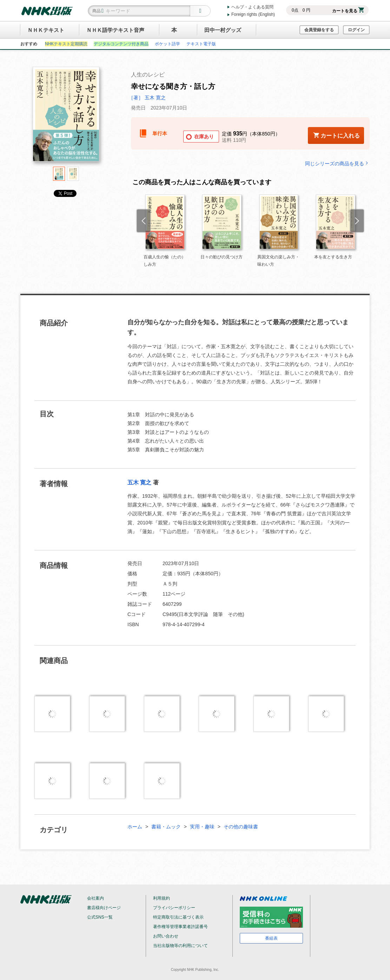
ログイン (356, 30)
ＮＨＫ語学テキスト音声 (115, 30)
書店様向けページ (104, 908)
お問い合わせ (166, 936)
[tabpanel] (66, 117)
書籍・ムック (166, 827)
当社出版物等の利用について (180, 946)
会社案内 (95, 898)
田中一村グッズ (223, 30)
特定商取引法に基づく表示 (178, 917)
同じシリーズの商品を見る (337, 163)
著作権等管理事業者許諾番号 (180, 927)
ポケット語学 (167, 44)
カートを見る (348, 11)
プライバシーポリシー (174, 908)
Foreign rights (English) (253, 14)
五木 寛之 (139, 482)
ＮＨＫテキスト (46, 30)
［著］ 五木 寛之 (147, 98)
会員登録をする (319, 30)
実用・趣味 (202, 827)
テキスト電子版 (201, 44)
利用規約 (161, 898)
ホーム (135, 827)
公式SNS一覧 (100, 917)
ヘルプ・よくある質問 (252, 7)
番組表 (271, 938)
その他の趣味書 (241, 827)
